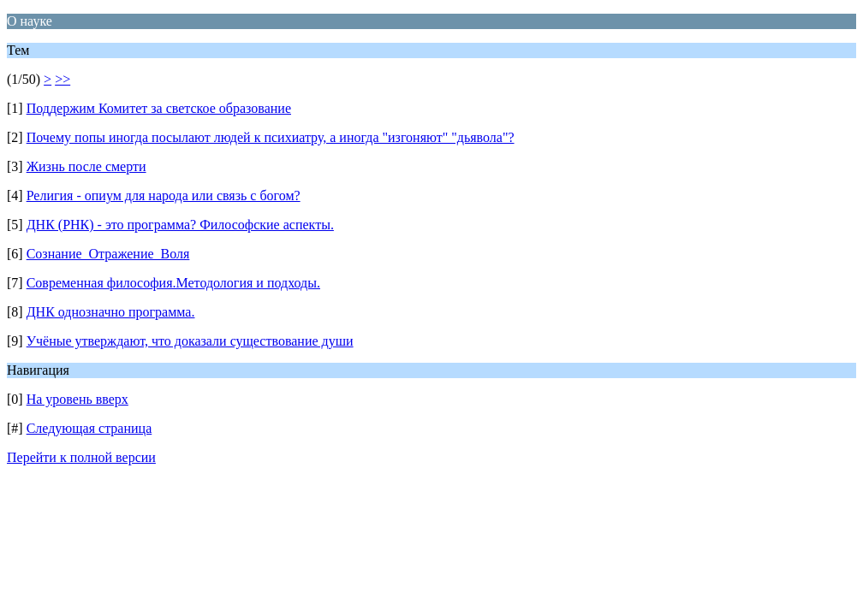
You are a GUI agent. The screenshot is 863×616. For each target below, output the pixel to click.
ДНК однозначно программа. (111, 312)
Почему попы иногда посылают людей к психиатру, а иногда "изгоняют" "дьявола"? (271, 137)
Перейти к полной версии (81, 457)
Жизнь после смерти (86, 166)
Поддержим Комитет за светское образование (159, 108)
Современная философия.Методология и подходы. (173, 283)
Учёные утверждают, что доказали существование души (190, 341)
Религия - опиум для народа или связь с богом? (164, 195)
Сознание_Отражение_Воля (108, 254)
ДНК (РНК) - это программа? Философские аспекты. (180, 225)
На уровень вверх (77, 399)
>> (62, 79)
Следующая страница (89, 428)
